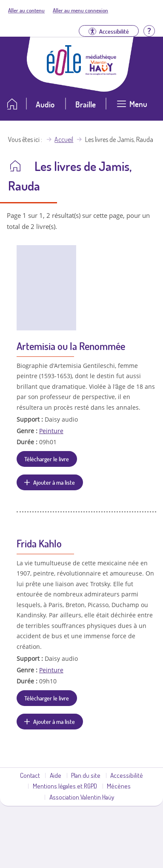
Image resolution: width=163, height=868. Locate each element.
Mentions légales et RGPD (65, 786)
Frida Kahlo (39, 543)
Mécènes (119, 786)
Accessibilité (127, 775)
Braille (86, 104)
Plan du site (86, 775)
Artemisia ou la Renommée (71, 346)
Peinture (51, 431)
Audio (45, 104)
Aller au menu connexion (80, 10)
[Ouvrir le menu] (132, 107)
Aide (56, 775)
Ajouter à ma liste (54, 482)
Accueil (64, 139)
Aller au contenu (26, 10)
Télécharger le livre (47, 459)
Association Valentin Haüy (82, 797)
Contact (30, 775)
